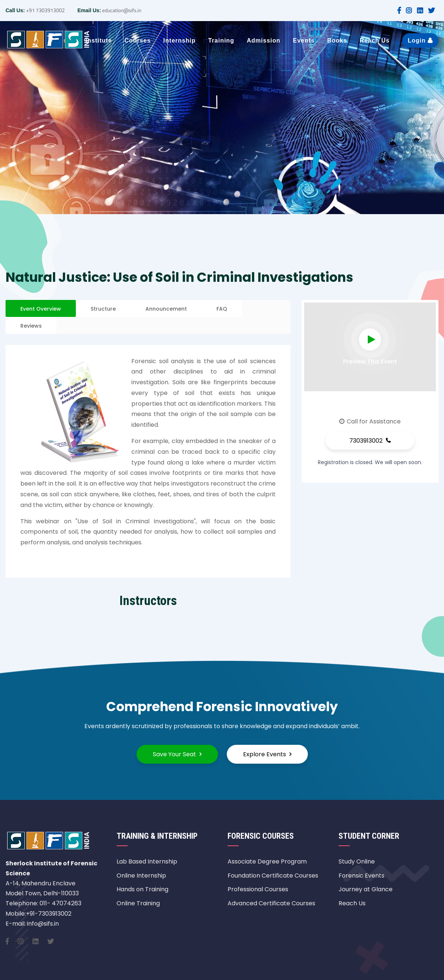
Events (304, 40)
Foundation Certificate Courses (273, 876)
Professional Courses (258, 889)
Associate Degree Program (267, 861)
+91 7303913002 (45, 10)
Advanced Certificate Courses (271, 903)
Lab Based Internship (147, 861)
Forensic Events (361, 876)
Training (221, 40)
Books (337, 40)
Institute (99, 40)
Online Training (138, 903)
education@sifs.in (121, 10)
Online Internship (141, 876)
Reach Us (375, 40)
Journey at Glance (366, 889)
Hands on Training (142, 889)
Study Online (357, 861)
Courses (137, 40)
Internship (179, 40)
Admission (264, 40)
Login (420, 40)
